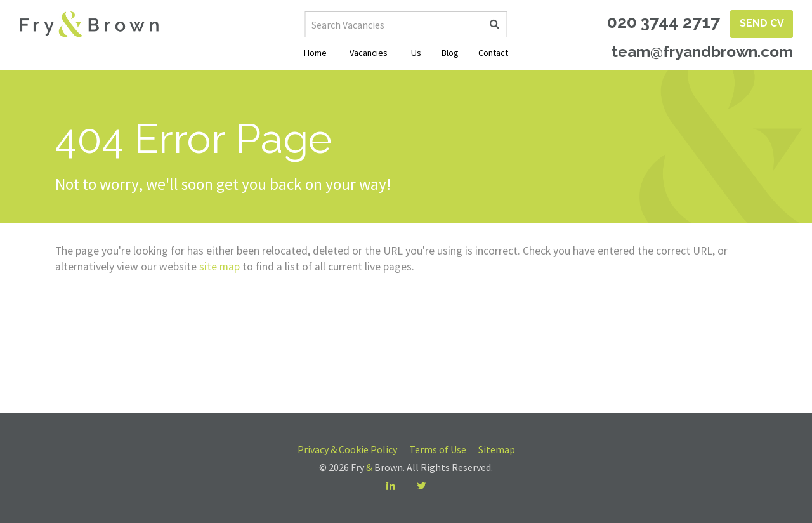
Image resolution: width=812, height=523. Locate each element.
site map (219, 267)
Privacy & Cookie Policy (347, 449)
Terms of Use (438, 449)
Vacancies (369, 53)
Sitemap (497, 449)
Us (416, 53)
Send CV (762, 23)
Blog (450, 53)
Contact (493, 53)
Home (315, 53)
